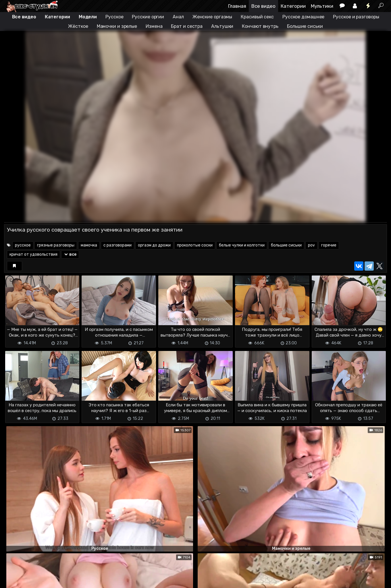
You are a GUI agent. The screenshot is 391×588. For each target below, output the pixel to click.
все (70, 254)
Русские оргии (148, 17)
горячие (329, 245)
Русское (114, 17)
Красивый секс (257, 17)
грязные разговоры (56, 245)
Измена (154, 26)
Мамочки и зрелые (117, 26)
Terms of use (34, 580)
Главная (237, 6)
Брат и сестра (187, 26)
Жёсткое (78, 26)
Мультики (322, 6)
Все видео (263, 6)
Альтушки (222, 26)
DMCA (13, 580)
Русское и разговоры (356, 17)
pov (311, 245)
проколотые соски (195, 245)
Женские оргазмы (212, 17)
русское (23, 245)
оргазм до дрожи (154, 245)
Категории (293, 6)
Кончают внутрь (260, 26)
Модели (88, 17)
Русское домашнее (303, 17)
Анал (178, 17)
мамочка (89, 245)
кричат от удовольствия (33, 254)
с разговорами (118, 245)
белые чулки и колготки (242, 245)
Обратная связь (64, 580)
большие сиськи (286, 245)
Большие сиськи (305, 26)
